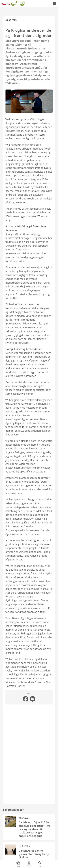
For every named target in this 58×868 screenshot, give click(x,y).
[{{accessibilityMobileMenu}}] (54, 4)
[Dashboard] (13, 4)
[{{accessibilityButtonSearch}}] (40, 864)
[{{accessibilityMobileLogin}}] (29, 864)
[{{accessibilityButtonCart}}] (18, 864)
